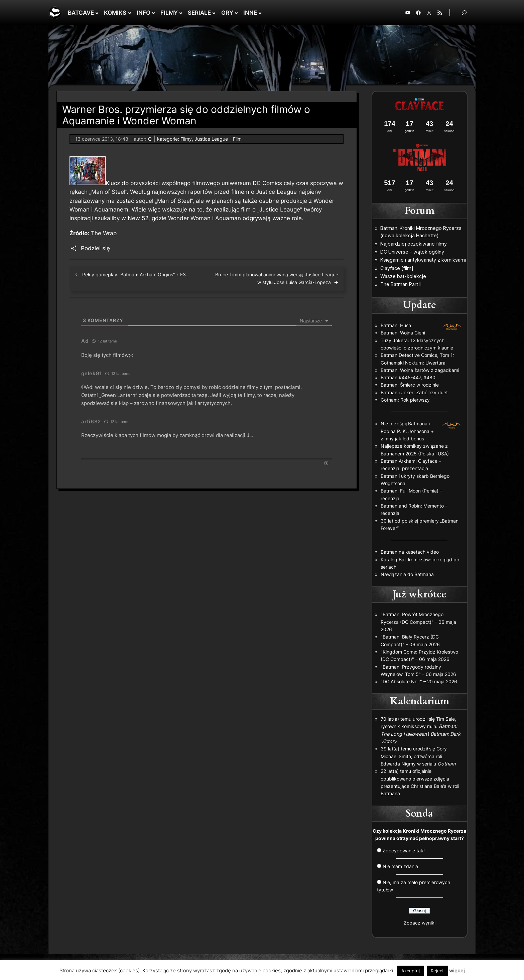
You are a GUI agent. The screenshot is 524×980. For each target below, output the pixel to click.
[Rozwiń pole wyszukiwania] (464, 13)
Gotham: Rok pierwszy (405, 400)
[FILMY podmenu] (181, 13)
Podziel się (95, 248)
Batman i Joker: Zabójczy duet (414, 392)
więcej (457, 970)
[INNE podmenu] (260, 13)
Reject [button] (437, 971)
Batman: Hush (396, 325)
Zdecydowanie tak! (404, 851)
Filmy (186, 139)
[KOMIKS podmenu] (130, 13)
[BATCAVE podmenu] (97, 13)
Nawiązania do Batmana (407, 574)
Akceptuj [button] (411, 971)
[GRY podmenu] (236, 13)
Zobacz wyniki (420, 923)
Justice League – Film (218, 139)
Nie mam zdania (400, 866)
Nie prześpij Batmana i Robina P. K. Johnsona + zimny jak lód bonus (407, 431)
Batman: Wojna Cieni (403, 333)
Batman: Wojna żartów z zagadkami (420, 370)
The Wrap (104, 233)
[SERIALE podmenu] (214, 13)
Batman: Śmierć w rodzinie (410, 385)
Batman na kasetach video (410, 552)
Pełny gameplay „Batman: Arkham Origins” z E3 (134, 274)
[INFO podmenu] (153, 13)
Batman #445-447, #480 (408, 377)
